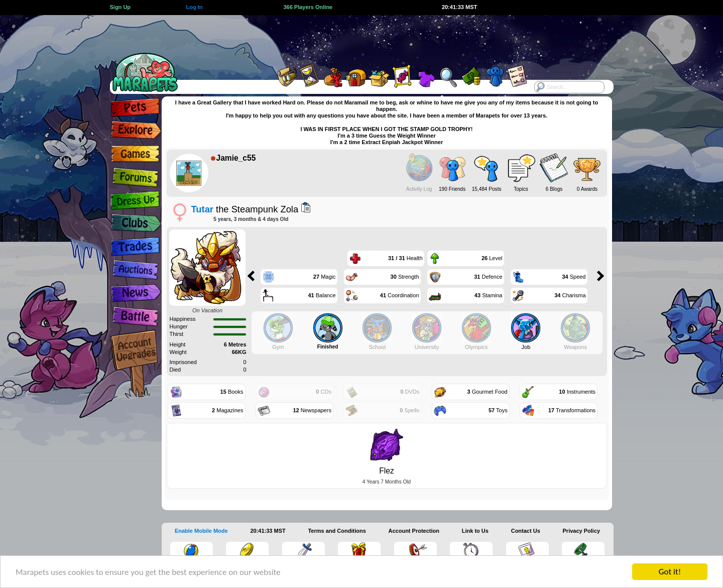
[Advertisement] (352, 38)
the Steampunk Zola (245, 209)
